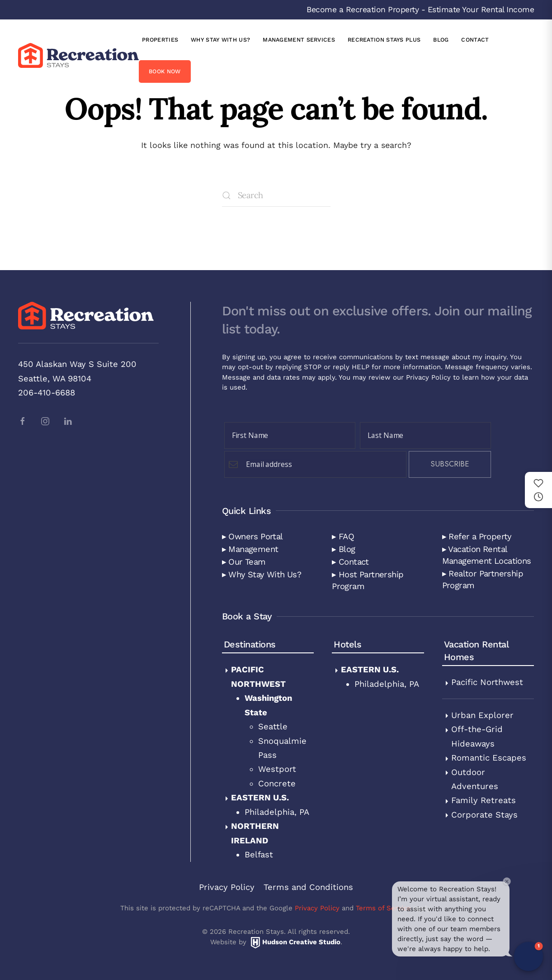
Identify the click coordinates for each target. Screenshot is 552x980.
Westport (277, 769)
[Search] (276, 195)
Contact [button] (475, 40)
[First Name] (290, 435)
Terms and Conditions (308, 887)
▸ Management (250, 549)
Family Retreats (484, 800)
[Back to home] (78, 55)
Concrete (277, 783)
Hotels (347, 644)
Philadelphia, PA (277, 812)
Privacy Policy (428, 377)
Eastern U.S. (260, 797)
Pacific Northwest (487, 682)
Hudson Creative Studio (301, 942)
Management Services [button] (299, 40)
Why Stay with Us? (220, 40)
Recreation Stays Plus (384, 40)
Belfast (259, 854)
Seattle (273, 726)
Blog (441, 40)
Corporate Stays (484, 815)
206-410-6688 (47, 392)
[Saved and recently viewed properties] (538, 490)
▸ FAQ (343, 536)
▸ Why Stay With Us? (262, 574)
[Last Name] (425, 435)
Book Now (165, 71)
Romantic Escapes (489, 758)
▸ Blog (343, 549)
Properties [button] (160, 40)
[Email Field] (315, 464)
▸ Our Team (244, 562)
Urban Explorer (482, 715)
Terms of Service (383, 908)
